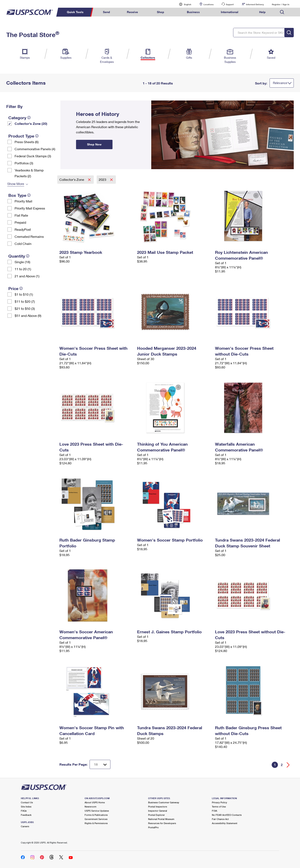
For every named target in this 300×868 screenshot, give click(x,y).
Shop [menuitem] (161, 12)
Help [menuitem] (262, 12)
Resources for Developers (162, 823)
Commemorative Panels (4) (35, 149)
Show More (16, 184)
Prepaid (20, 222)
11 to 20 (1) (23, 269)
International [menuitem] (230, 12)
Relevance (280, 83)
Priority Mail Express (30, 208)
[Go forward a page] (288, 765)
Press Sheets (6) (27, 142)
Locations (209, 4)
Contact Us (27, 802)
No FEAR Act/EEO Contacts (227, 815)
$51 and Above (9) (28, 316)
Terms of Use (219, 807)
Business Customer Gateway (164, 802)
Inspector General (158, 811)
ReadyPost (23, 229)
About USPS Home (95, 802)
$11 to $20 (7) (25, 301)
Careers (25, 826)
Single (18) (22, 262)
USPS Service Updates (97, 811)
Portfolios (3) (24, 163)
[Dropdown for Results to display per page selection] (100, 764)
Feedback (26, 815)
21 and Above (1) (27, 276)
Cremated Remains (29, 236)
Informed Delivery (255, 4)
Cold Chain (23, 244)
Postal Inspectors (158, 807)
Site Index (26, 807)
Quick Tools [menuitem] (75, 12)
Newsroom (91, 807)
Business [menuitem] (193, 12)
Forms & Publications (96, 815)
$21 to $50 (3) (25, 308)
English (183, 4)
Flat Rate (21, 215)
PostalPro (153, 827)
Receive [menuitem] (132, 12)
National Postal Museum (161, 819)
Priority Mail (23, 201)
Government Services (96, 819)
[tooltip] (29, 118)
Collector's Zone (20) (31, 123)
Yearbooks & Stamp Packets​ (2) (29, 173)
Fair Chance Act (220, 819)
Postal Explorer (156, 815)
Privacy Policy (219, 802)
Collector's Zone (72, 179)
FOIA (214, 811)
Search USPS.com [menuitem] (282, 12)
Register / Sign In (281, 4)
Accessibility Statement (225, 823)
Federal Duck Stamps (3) (33, 156)
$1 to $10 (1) (24, 294)
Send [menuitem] (106, 12)
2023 (103, 179)
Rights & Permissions (96, 823)
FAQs (24, 811)
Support (230, 4)
